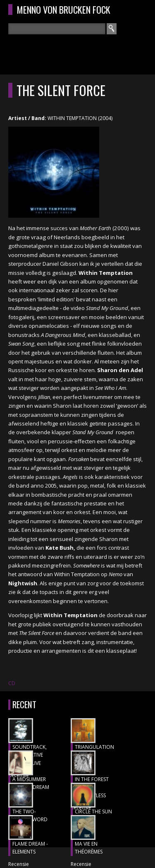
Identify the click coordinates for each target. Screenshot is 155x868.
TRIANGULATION (94, 747)
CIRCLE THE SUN (93, 811)
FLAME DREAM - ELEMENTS (30, 848)
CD (12, 683)
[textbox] (57, 29)
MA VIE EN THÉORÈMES (89, 848)
